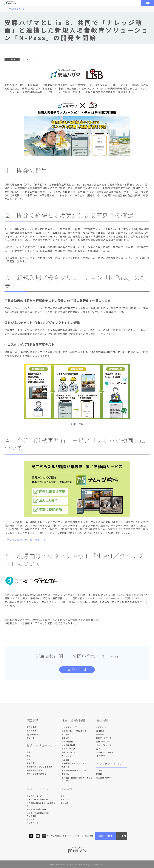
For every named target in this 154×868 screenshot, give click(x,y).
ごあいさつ (101, 727)
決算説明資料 (67, 741)
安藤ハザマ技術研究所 (36, 774)
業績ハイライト (68, 752)
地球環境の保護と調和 (36, 809)
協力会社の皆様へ (104, 778)
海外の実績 (32, 731)
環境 (29, 759)
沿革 (98, 749)
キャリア (64, 799)
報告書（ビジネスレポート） (74, 763)
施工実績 (33, 720)
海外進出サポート (34, 770)
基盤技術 (31, 763)
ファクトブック (68, 749)
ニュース (100, 770)
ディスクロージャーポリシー (74, 770)
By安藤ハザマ (33, 734)
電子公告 (65, 774)
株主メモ (65, 767)
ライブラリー (102, 756)
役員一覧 (100, 734)
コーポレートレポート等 (37, 799)
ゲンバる (31, 738)
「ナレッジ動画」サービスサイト (23, 540)
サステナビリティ (38, 789)
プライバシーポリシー (73, 836)
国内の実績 (32, 727)
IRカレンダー (67, 756)
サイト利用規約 (87, 836)
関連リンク (60, 836)
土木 (29, 752)
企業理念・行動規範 (105, 752)
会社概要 (100, 731)
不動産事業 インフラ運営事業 (40, 767)
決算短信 (65, 738)
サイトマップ (51, 836)
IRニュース (66, 734)
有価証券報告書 (68, 745)
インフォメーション (109, 763)
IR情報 (99, 774)
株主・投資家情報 (73, 720)
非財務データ (32, 823)
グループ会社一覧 (104, 745)
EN (124, 836)
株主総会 (65, 760)
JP (119, 836)
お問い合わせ (77, 669)
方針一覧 (30, 819)
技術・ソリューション (41, 745)
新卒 (63, 796)
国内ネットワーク (104, 738)
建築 (29, 756)
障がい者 (64, 803)
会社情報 (102, 720)
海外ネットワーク (104, 741)
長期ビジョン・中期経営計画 (74, 731)
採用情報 (66, 789)
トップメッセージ (69, 727)
